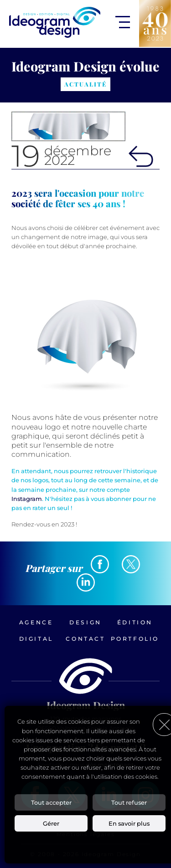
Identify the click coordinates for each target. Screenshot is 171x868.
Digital (36, 639)
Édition (135, 622)
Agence (36, 622)
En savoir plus (129, 823)
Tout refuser (129, 802)
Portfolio (135, 639)
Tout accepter (51, 802)
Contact (85, 639)
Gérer (51, 823)
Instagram (27, 499)
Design (85, 622)
